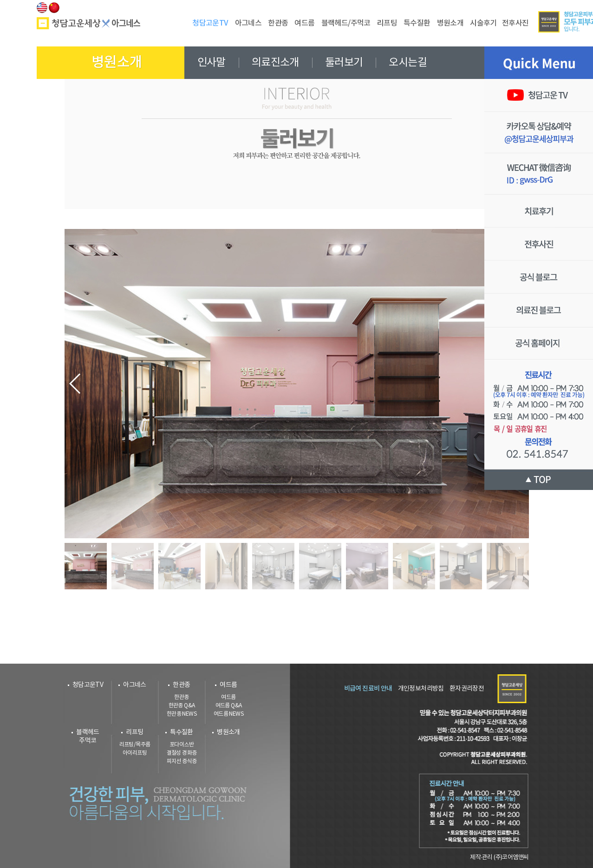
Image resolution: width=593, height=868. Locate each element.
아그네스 (135, 685)
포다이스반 (182, 745)
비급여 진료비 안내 (368, 689)
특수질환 (182, 732)
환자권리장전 (467, 689)
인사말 (212, 63)
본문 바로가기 (0, 0)
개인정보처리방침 (421, 689)
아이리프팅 (135, 753)
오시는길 (408, 63)
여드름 (228, 685)
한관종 (181, 685)
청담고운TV (88, 685)
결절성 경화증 (182, 753)
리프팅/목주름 (135, 745)
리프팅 (134, 732)
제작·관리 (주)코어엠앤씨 (499, 858)
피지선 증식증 (182, 761)
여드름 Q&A (229, 706)
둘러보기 (344, 63)
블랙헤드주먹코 (88, 737)
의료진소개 (275, 63)
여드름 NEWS (228, 714)
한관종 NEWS (182, 714)
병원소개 (228, 732)
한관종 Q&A (182, 706)
